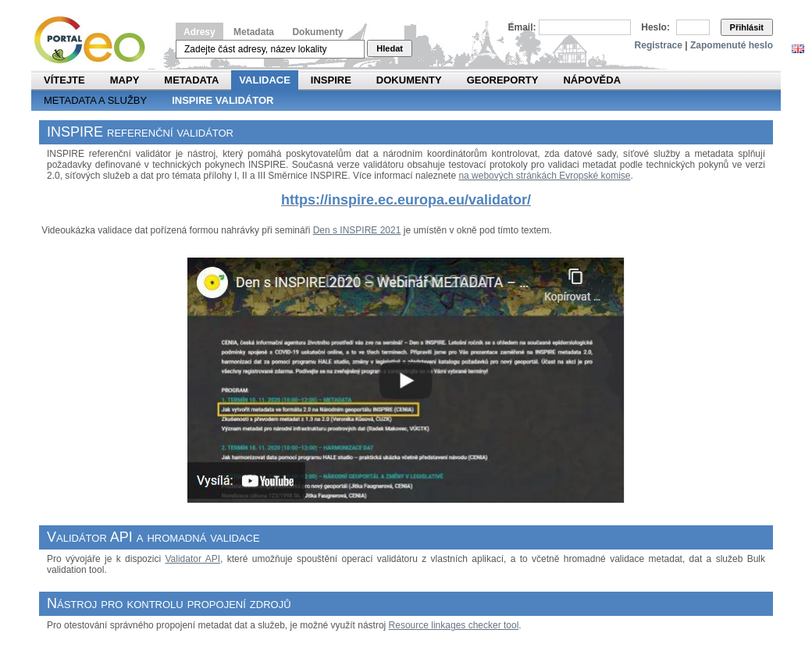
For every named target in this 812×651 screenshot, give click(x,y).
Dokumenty (317, 32)
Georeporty (503, 80)
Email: (522, 27)
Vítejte (64, 80)
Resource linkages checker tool (454, 625)
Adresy (199, 32)
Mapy (125, 80)
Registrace (659, 45)
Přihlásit (747, 27)
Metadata (254, 32)
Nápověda (592, 80)
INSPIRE (331, 80)
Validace (264, 80)
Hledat (390, 48)
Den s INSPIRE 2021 (357, 230)
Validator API (192, 559)
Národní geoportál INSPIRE (96, 40)
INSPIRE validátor (223, 100)
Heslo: (655, 27)
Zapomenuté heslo (732, 45)
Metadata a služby (95, 100)
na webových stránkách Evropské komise (544, 176)
